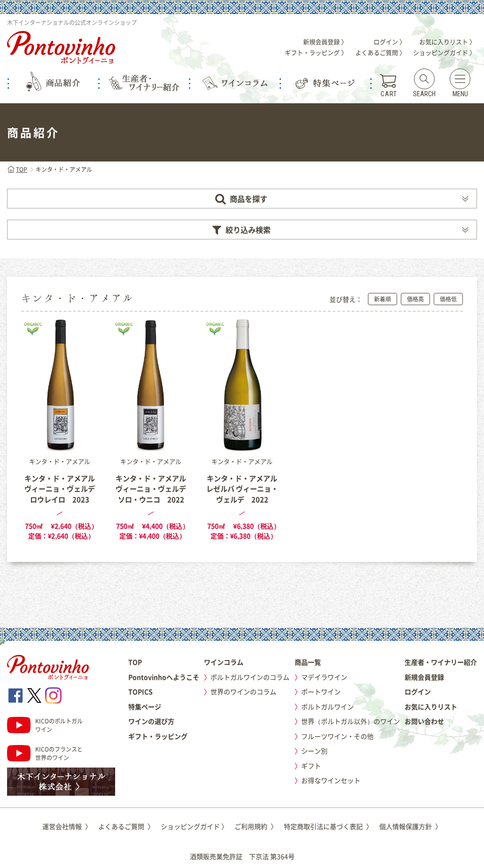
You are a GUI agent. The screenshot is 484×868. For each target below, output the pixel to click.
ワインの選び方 (151, 721)
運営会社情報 (67, 826)
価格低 (448, 299)
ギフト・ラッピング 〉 (316, 52)
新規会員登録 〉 (325, 42)
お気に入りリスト (431, 707)
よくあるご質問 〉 (380, 52)
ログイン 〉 (390, 42)
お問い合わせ (424, 721)
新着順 (383, 299)
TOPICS (141, 691)
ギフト (311, 766)
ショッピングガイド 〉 (444, 52)
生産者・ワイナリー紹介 (441, 662)
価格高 (415, 299)
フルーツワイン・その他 (337, 736)
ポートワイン (321, 691)
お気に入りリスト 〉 (447, 42)
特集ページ (145, 707)
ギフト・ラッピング (158, 736)
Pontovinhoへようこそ (164, 677)
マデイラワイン (324, 677)
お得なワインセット (331, 780)
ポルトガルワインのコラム (250, 677)
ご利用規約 (256, 826)
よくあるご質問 (126, 826)
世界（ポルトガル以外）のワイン (351, 721)
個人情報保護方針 (410, 826)
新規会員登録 (424, 677)
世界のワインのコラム (243, 691)
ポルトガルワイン (328, 707)
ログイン (418, 691)
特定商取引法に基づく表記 (328, 826)
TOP (17, 169)
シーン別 (314, 751)
